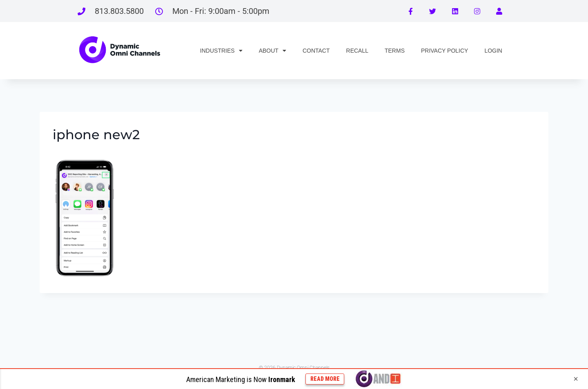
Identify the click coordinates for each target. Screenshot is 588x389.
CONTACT (316, 51)
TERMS (395, 51)
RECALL (357, 51)
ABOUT (273, 51)
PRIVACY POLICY (444, 51)
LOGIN (493, 51)
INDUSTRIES (221, 51)
